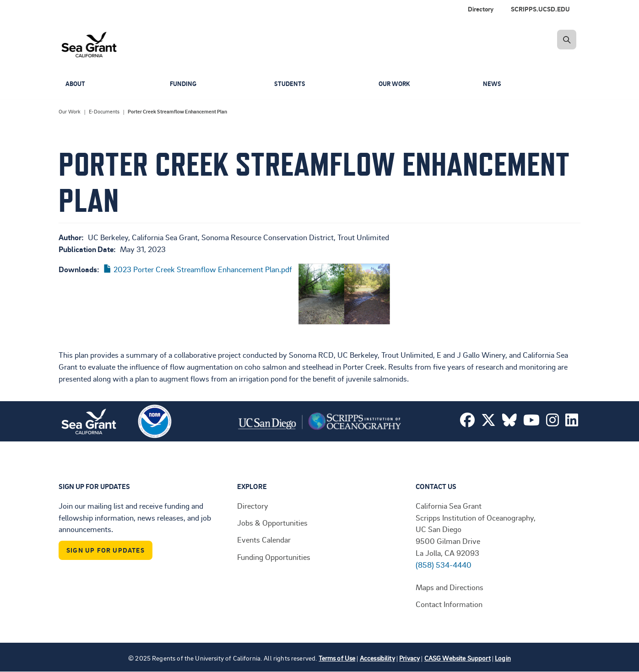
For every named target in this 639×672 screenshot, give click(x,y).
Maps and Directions (449, 587)
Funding (184, 84)
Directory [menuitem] (481, 9)
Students (290, 84)
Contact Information (449, 604)
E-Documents (104, 112)
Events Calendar (264, 539)
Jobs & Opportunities (272, 522)
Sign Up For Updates (106, 550)
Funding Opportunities (274, 557)
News (492, 84)
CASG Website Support (458, 658)
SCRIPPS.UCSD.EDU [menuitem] (540, 9)
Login (503, 658)
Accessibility (377, 658)
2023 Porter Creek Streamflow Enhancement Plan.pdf (203, 269)
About (76, 84)
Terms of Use (337, 658)
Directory (253, 505)
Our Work (396, 84)
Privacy (409, 658)
